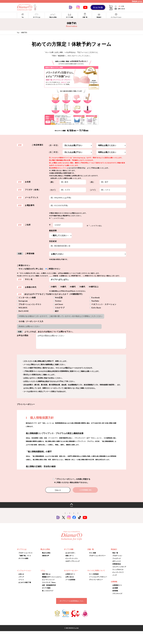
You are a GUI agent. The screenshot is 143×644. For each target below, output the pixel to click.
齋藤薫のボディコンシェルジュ (52, 579)
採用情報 (115, 593)
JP (119, 6)
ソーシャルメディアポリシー (98, 579)
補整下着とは (46, 577)
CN (123, 6)
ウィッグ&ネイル (118, 572)
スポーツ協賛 (87, 516)
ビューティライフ (118, 575)
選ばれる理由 (46, 555)
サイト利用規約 (94, 577)
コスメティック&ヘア (119, 569)
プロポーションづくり (25, 555)
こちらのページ (91, 168)
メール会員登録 (70, 582)
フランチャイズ (117, 596)
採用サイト (75, 516)
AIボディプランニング (72, 564)
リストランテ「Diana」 (49, 585)
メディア (21, 579)
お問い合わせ (70, 579)
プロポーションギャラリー (62, 276)
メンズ (114, 578)
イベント (21, 582)
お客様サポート (70, 577)
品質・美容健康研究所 (49, 588)
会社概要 (115, 591)
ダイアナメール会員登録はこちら (71, 603)
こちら (33, 276)
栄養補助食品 (117, 567)
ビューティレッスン (72, 561)
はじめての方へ (70, 555)
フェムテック (117, 561)
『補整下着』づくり (25, 558)
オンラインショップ (103, 516)
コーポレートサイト (40, 516)
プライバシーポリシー (96, 582)
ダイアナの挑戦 (23, 561)
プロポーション (117, 558)
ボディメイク (117, 564)
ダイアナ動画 (46, 591)
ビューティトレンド (48, 582)
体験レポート (70, 558)
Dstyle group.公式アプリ (59, 516)
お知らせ (21, 577)
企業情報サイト (117, 588)
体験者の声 (45, 558)
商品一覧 (115, 555)
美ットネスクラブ (48, 593)
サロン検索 (92, 555)
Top (18, 33)
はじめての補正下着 (25, 585)
